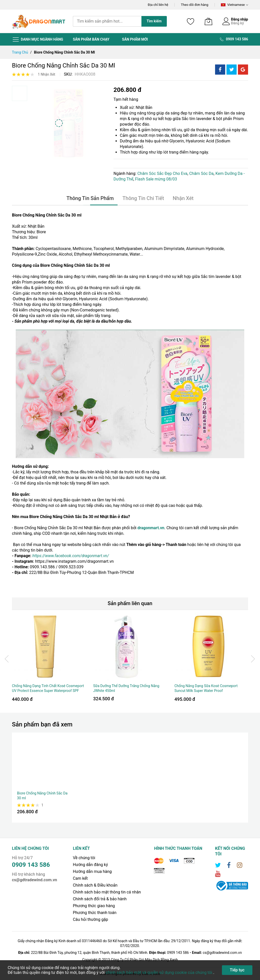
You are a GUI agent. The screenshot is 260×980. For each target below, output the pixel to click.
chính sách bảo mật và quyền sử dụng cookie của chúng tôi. (159, 973)
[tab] (90, 198)
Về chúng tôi (84, 858)
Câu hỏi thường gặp (91, 919)
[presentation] (7, 659)
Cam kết (80, 878)
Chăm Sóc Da (201, 173)
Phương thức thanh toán (95, 913)
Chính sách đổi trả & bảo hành (100, 899)
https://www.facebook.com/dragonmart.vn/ (71, 556)
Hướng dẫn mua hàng (92, 871)
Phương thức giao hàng (94, 906)
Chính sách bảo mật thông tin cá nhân (107, 892)
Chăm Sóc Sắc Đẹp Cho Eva (162, 173)
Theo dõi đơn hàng (194, 5)
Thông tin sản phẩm (90, 198)
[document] (130, 970)
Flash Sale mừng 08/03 (156, 179)
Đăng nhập (240, 19)
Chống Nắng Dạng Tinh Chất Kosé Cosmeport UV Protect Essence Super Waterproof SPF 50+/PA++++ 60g (48, 691)
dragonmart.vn (151, 528)
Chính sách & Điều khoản (95, 885)
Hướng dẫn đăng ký (91, 865)
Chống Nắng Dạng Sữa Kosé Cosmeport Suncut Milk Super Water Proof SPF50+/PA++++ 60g (206, 691)
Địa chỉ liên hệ (158, 5)
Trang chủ (20, 52)
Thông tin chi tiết (143, 198)
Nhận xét (183, 198)
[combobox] (107, 21)
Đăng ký (238, 23)
